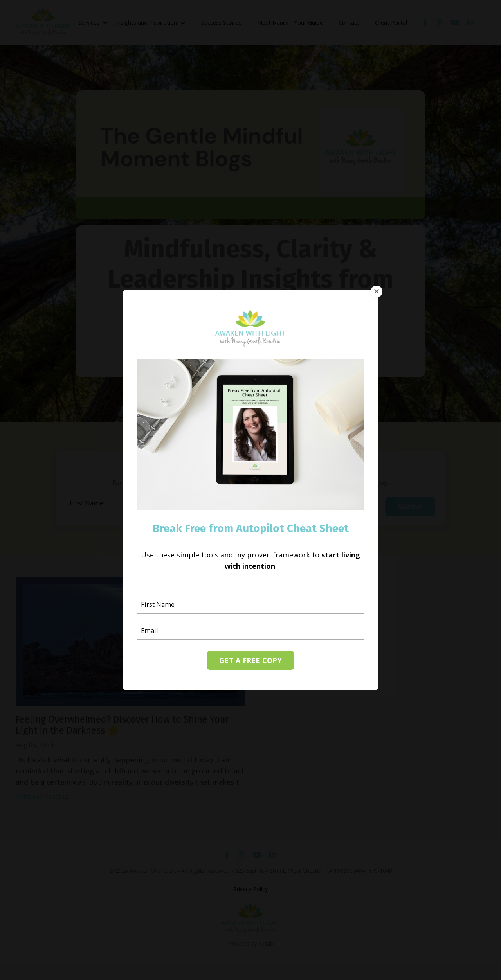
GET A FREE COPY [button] (250, 662)
